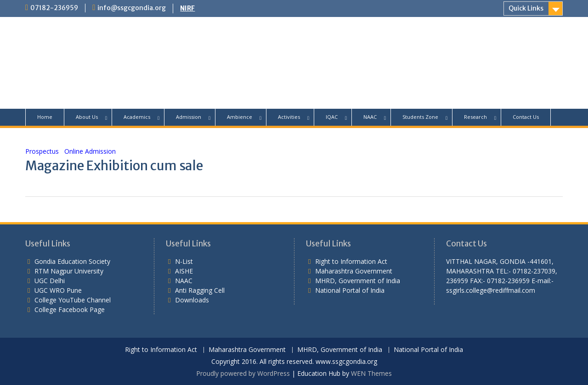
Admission (189, 117)
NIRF (187, 8)
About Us (87, 117)
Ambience (240, 117)
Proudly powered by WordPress (243, 373)
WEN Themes (371, 373)
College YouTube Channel (73, 300)
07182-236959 (54, 8)
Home (45, 117)
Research (475, 117)
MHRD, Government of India (358, 281)
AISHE (184, 271)
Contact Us (526, 117)
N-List (184, 261)
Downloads (192, 300)
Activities (289, 117)
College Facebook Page (70, 310)
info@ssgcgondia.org (132, 8)
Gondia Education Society (72, 261)
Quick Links (526, 8)
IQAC (332, 117)
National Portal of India (350, 290)
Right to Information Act (351, 261)
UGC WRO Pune (58, 290)
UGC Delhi (50, 281)
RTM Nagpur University (69, 271)
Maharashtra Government (354, 271)
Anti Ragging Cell (200, 290)
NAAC (370, 117)
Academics (137, 117)
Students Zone (420, 117)
